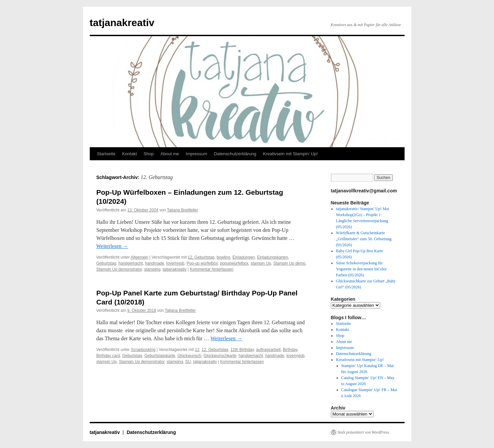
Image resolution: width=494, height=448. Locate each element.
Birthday (290, 350)
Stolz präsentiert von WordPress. (364, 432)
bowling (224, 257)
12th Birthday (242, 350)
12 (197, 350)
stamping (152, 269)
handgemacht (131, 263)
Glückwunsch (189, 356)
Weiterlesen (112, 246)
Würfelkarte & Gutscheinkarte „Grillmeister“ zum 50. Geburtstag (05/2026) (364, 239)
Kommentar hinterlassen (212, 269)
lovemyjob (175, 263)
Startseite (106, 154)
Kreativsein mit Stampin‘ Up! (290, 154)
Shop (149, 154)
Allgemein (139, 257)
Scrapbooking (143, 350)
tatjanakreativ (122, 23)
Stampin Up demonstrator (119, 269)
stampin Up (261, 263)
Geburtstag (106, 263)
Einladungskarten (272, 257)
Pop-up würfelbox (202, 263)
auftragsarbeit (268, 350)
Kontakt (129, 154)
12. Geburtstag (201, 257)
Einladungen (244, 257)
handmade (155, 263)
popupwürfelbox (234, 263)
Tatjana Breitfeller (183, 210)
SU (188, 362)
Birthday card (108, 356)
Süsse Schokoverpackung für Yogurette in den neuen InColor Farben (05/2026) (361, 269)
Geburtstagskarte (160, 356)
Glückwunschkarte (220, 356)
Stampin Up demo (289, 263)
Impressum (197, 154)
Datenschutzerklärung (235, 154)
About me (170, 154)
